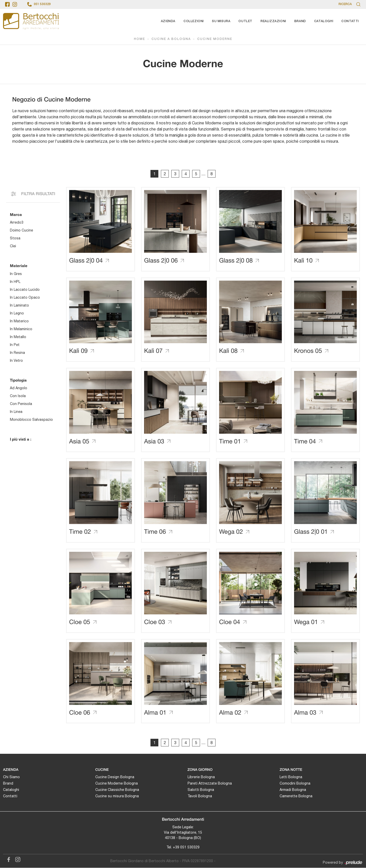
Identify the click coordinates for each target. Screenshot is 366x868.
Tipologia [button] (18, 380)
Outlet (245, 21)
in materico (19, 321)
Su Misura (221, 21)
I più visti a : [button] (21, 439)
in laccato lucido (25, 290)
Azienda (168, 21)
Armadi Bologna (293, 790)
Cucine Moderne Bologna (117, 784)
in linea (16, 412)
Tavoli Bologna (200, 796)
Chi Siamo (11, 777)
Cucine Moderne (215, 39)
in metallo (18, 337)
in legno (17, 313)
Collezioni (194, 21)
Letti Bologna (291, 777)
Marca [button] (16, 214)
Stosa (15, 238)
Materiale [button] (19, 266)
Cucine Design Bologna (115, 777)
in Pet (15, 345)
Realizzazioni (273, 21)
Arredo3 (17, 222)
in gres (16, 274)
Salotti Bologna (201, 790)
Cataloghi (324, 21)
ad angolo (19, 388)
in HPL (15, 282)
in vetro (16, 360)
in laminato (19, 305)
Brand (300, 21)
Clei (13, 246)
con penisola (21, 404)
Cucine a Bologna (171, 39)
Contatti (350, 21)
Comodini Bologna (295, 784)
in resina (17, 353)
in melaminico (21, 329)
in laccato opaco (25, 297)
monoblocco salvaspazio (31, 419)
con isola (18, 396)
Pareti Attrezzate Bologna (210, 784)
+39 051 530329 (186, 847)
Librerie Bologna (201, 777)
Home (140, 39)
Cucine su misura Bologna (117, 796)
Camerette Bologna (296, 796)
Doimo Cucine (21, 230)
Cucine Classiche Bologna (117, 790)
